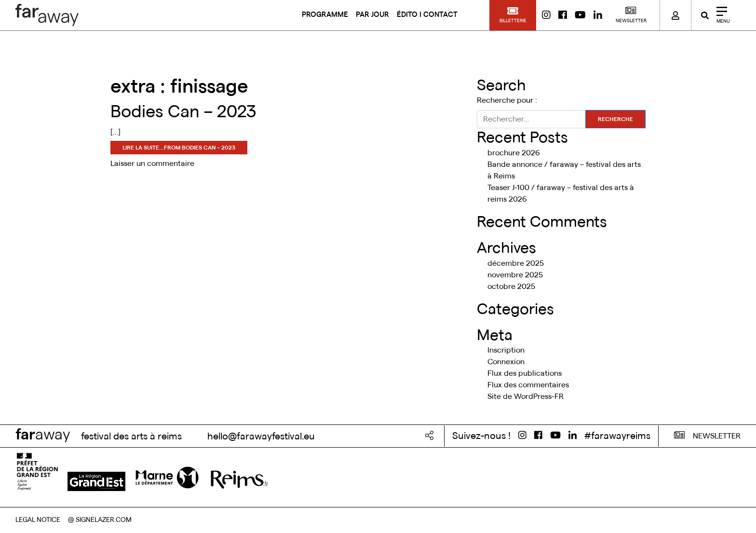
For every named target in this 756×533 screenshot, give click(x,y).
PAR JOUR (372, 15)
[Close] (720, 15)
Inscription (506, 350)
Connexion (506, 362)
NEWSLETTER (707, 435)
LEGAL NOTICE (38, 520)
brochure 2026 (514, 153)
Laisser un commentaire (152, 164)
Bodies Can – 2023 (183, 112)
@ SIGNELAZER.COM (100, 520)
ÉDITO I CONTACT (427, 15)
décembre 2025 (516, 263)
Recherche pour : (507, 100)
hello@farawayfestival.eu (260, 437)
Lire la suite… (179, 148)
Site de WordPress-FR (526, 396)
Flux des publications (525, 373)
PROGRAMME (325, 15)
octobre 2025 (511, 287)
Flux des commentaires (528, 385)
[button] (513, 15)
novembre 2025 (515, 275)
